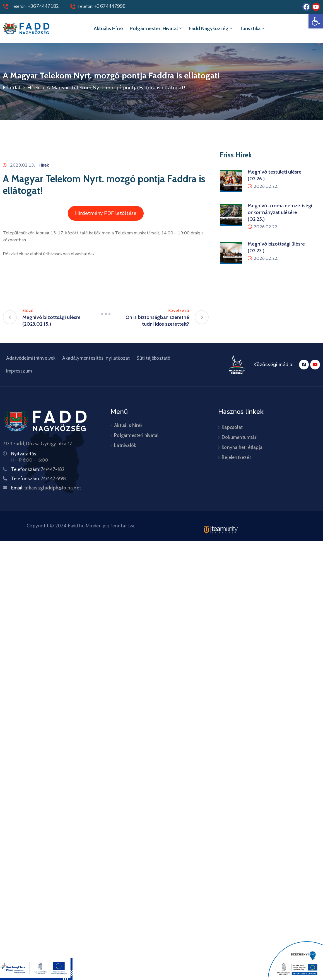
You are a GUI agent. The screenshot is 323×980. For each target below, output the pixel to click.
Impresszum (19, 371)
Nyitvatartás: (24, 454)
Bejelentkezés (237, 457)
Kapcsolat (232, 427)
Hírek (34, 88)
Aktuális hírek (109, 28)
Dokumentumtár (239, 437)
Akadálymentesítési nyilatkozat (96, 358)
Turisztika (253, 28)
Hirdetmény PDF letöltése (106, 213)
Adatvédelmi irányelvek (31, 358)
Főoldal (12, 88)
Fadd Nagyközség (211, 28)
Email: (46, 488)
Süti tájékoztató (153, 358)
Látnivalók (125, 445)
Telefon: (35, 6)
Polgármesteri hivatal (156, 28)
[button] (316, 21)
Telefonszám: (38, 469)
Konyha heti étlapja (242, 447)
